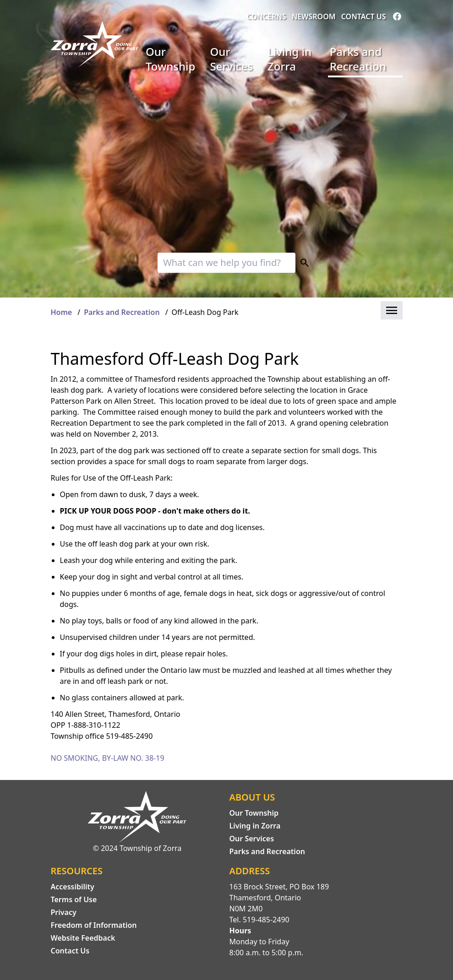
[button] (392, 310)
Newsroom (314, 16)
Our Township (170, 59)
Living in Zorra (289, 59)
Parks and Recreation (358, 59)
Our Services (231, 59)
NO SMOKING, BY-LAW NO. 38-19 (108, 758)
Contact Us (364, 16)
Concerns (267, 16)
